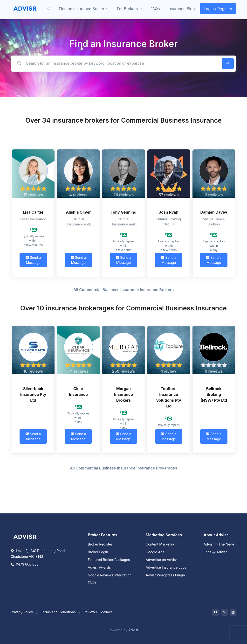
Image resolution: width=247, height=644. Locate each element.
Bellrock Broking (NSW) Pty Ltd (214, 394)
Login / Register (218, 9)
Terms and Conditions (58, 612)
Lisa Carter (33, 212)
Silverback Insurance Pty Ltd (33, 394)
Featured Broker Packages (109, 560)
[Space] (25, 536)
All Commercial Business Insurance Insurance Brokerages (124, 468)
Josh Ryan (169, 212)
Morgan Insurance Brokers (123, 394)
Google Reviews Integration (110, 575)
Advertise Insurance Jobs (166, 567)
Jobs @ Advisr (215, 552)
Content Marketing (161, 544)
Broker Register (100, 544)
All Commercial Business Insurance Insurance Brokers (123, 290)
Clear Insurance (78, 392)
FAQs (155, 9)
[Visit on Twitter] (224, 612)
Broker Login (98, 552)
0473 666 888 (25, 564)
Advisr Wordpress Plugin (165, 575)
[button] (49, 9)
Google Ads (155, 552)
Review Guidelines (98, 612)
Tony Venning (123, 212)
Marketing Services (164, 535)
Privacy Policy (22, 612)
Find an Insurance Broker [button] (82, 9)
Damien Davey (214, 212)
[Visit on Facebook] (215, 612)
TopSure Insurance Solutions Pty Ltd (169, 397)
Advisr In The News (219, 544)
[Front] (25, 9)
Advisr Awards (99, 567)
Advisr (133, 630)
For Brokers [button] (127, 9)
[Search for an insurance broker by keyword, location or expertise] (115, 63)
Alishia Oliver (78, 212)
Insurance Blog (181, 9)
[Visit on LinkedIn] (233, 612)
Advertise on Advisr (161, 560)
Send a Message (33, 260)
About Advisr (216, 535)
